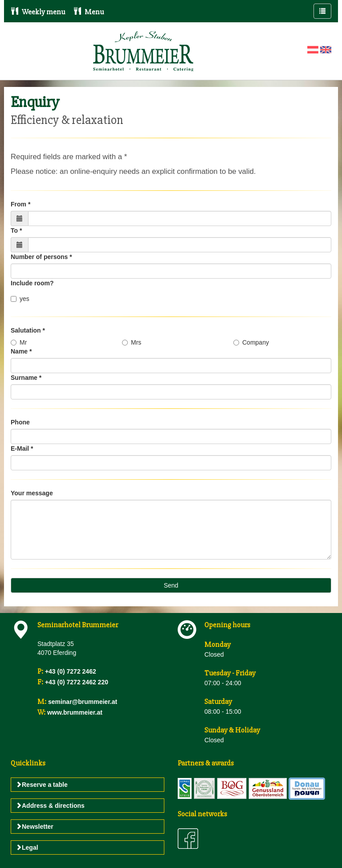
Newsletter (35, 827)
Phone (20, 422)
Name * (21, 351)
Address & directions (50, 806)
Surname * (26, 378)
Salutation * (28, 330)
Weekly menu (38, 12)
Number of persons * (41, 257)
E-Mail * (22, 448)
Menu (89, 12)
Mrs (132, 342)
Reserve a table (42, 785)
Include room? (32, 283)
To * (16, 230)
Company (251, 342)
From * (20, 204)
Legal (27, 847)
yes (20, 299)
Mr (19, 342)
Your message (32, 493)
